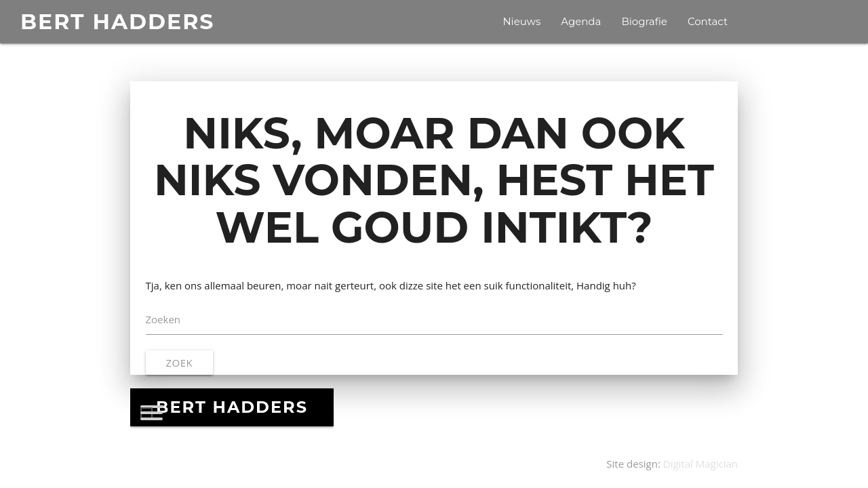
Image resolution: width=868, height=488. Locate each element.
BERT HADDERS (117, 22)
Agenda (581, 21)
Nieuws (521, 21)
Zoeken (163, 319)
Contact (708, 21)
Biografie (644, 21)
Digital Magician (701, 464)
